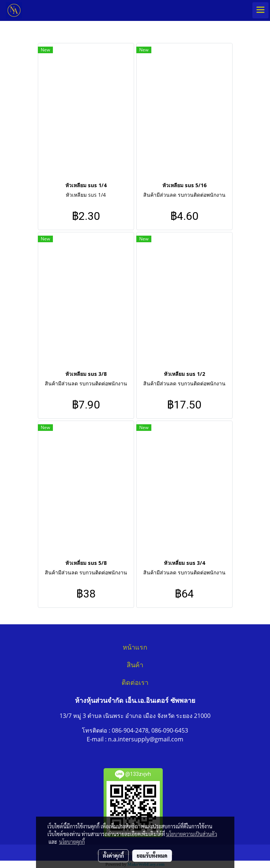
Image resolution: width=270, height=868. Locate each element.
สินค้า (135, 665)
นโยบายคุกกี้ (72, 842)
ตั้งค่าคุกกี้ (113, 856)
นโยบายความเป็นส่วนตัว (192, 834)
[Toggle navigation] (260, 10)
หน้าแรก (135, 647)
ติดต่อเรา (135, 683)
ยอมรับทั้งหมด (152, 856)
